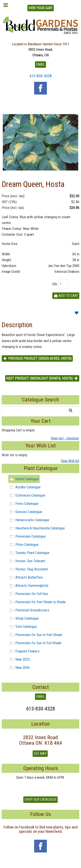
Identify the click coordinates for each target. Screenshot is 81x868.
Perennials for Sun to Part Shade (35, 635)
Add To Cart (66, 296)
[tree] (40, 573)
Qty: (55, 284)
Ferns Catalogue (23, 503)
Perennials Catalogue (27, 536)
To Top (41, 863)
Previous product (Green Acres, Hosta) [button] (37, 358)
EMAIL (40, 64)
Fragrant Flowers (24, 651)
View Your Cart (41, 8)
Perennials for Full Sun (28, 594)
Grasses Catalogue (25, 512)
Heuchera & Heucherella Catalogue (37, 528)
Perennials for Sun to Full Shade (35, 643)
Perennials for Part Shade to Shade (37, 602)
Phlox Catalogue (23, 544)
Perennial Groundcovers (29, 610)
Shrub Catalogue (24, 618)
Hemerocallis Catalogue (29, 520)
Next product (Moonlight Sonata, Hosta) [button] (42, 378)
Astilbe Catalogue (25, 487)
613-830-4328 (41, 76)
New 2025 (19, 659)
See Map (40, 754)
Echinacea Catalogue (27, 495)
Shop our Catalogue (40, 799)
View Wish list (70, 461)
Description (17, 325)
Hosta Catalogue (24, 479)
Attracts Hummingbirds (28, 586)
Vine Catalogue (23, 627)
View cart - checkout (65, 438)
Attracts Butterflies (26, 577)
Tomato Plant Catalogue (29, 553)
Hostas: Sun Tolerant (27, 561)
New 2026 (19, 668)
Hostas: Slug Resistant (28, 569)
